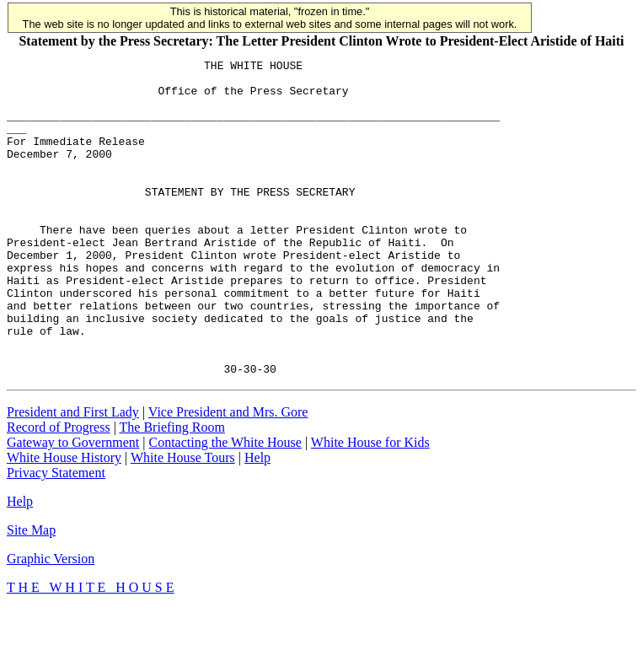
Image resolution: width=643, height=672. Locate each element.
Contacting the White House (225, 505)
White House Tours (183, 521)
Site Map (31, 593)
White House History (64, 521)
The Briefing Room (172, 490)
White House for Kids (370, 505)
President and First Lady (73, 475)
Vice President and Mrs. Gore (228, 475)
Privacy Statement (56, 536)
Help (257, 521)
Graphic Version (51, 622)
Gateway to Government (73, 505)
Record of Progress (59, 490)
